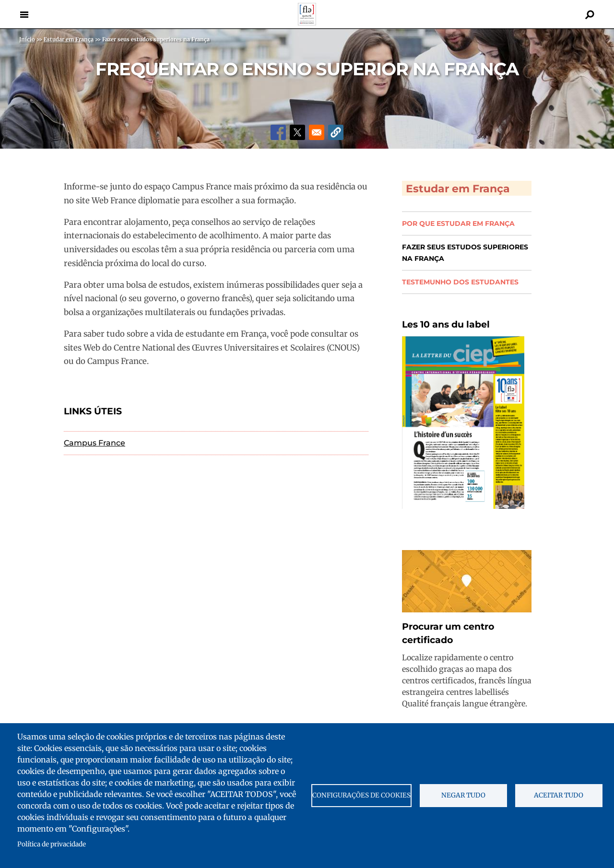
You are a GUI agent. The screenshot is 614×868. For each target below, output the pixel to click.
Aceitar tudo (559, 795)
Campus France (94, 443)
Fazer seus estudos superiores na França (465, 252)
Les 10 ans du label (446, 323)
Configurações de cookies (361, 795)
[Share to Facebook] (278, 132)
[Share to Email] (317, 132)
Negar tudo (463, 795)
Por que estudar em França (458, 223)
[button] (336, 132)
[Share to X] (297, 132)
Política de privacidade (52, 844)
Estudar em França (459, 186)
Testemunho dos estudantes (460, 281)
